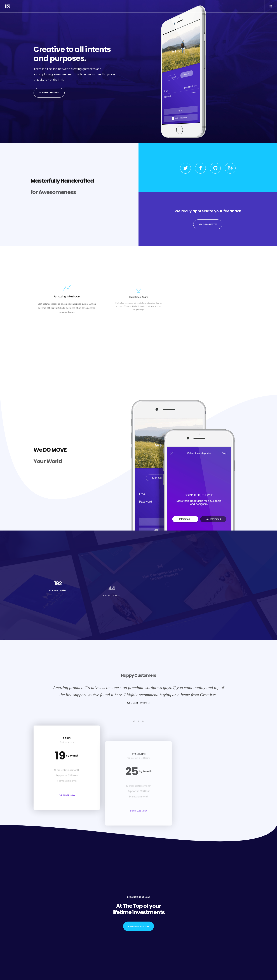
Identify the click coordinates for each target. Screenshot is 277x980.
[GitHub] (215, 168)
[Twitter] (186, 168)
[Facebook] (200, 168)
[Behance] (230, 168)
